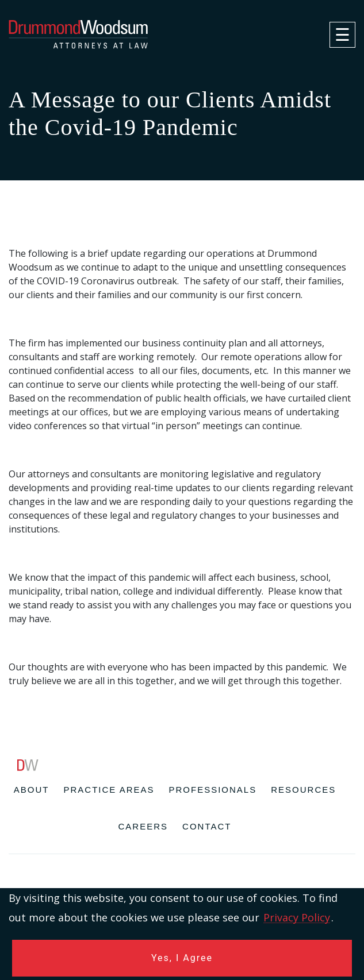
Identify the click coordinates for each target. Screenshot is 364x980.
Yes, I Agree (182, 958)
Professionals (213, 790)
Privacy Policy (297, 917)
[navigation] (342, 35)
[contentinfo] (182, 870)
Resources (303, 790)
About (32, 790)
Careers (143, 826)
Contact (207, 826)
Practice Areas (109, 790)
